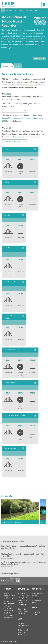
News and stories (38, 593)
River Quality (28, 10)
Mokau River (37, 10)
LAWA (8, 4)
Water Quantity (23, 611)
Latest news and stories (14, 542)
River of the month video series (37, 600)
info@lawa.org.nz (9, 598)
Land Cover (22, 607)
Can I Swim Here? (24, 596)
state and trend (31, 85)
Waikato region (19, 10)
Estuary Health (23, 598)
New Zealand (10, 10)
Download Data (23, 613)
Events (34, 596)
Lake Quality (22, 605)
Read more (40, 58)
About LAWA (10, 618)
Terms (15, 641)
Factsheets (21, 623)
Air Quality (21, 593)
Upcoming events (11, 573)
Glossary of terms (24, 626)
